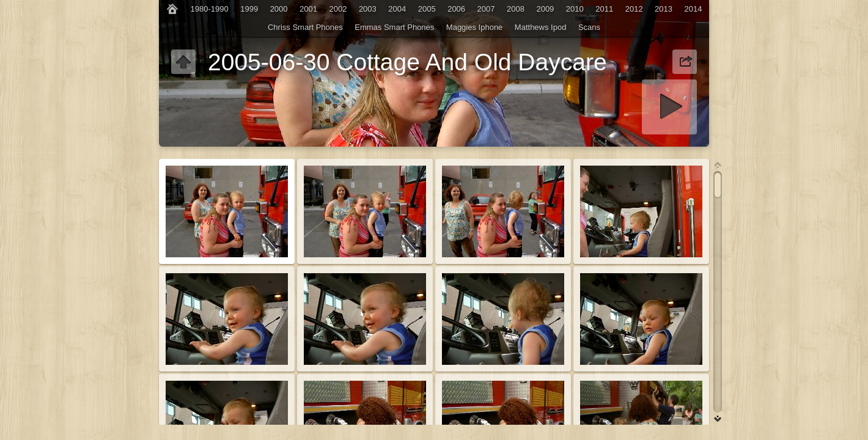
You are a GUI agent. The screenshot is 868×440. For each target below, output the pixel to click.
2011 (604, 9)
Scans (589, 27)
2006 (456, 9)
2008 (516, 9)
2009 (545, 9)
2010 (575, 9)
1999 (249, 9)
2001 (308, 9)
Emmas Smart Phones (394, 27)
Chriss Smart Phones (305, 27)
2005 (427, 9)
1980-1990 (210, 9)
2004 (397, 9)
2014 (693, 9)
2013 (664, 9)
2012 (634, 9)
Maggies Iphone (475, 27)
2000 (279, 9)
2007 (486, 9)
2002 (338, 9)
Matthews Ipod (541, 27)
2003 (368, 9)
